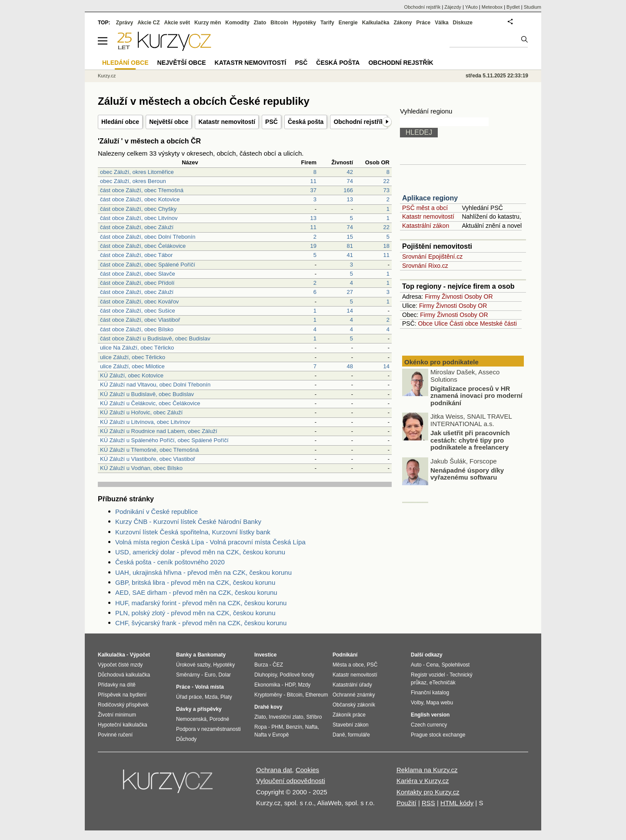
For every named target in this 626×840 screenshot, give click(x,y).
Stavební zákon (351, 725)
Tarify (327, 23)
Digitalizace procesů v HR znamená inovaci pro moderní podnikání (476, 397)
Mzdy (305, 685)
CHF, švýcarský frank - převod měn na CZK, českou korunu (201, 623)
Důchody (186, 739)
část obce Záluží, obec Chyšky (138, 209)
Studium (533, 7)
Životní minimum (117, 715)
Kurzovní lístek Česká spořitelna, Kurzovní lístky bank (193, 532)
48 (350, 366)
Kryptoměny (268, 695)
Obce (425, 323)
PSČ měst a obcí (425, 208)
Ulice (441, 323)
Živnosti (452, 297)
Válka (441, 23)
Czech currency (429, 725)
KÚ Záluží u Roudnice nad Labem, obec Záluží (159, 431)
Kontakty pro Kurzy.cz (428, 792)
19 (313, 246)
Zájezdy (453, 7)
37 (313, 190)
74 (350, 181)
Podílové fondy (297, 675)
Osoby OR (478, 297)
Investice (265, 655)
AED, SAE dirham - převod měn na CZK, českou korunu (196, 592)
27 (350, 292)
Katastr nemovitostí (227, 122)
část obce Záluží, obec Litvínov (139, 218)
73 (386, 190)
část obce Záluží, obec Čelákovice (143, 246)
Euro (210, 675)
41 (350, 255)
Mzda (211, 697)
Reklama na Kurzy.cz (427, 770)
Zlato (260, 23)
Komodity (237, 23)
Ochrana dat (274, 770)
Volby (417, 703)
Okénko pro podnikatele (441, 362)
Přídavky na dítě (117, 685)
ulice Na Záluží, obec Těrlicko (137, 348)
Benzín (294, 727)
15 (350, 237)
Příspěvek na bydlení (122, 695)
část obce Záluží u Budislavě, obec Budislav (155, 338)
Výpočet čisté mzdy (120, 665)
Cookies (307, 770)
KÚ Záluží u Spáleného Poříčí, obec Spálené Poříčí (164, 440)
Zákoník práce (349, 715)
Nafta (311, 727)
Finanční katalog (430, 693)
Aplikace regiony (430, 198)
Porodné (219, 719)
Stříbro (314, 717)
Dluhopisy (266, 675)
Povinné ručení (115, 735)
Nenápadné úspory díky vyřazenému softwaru (467, 475)
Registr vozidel (428, 675)
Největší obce (169, 122)
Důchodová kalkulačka (124, 675)
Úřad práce (189, 697)
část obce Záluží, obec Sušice (138, 311)
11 (313, 181)
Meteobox (492, 7)
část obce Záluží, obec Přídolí (137, 283)
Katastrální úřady (352, 685)
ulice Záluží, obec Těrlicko (133, 357)
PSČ (271, 122)
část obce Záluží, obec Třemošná (142, 190)
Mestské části (498, 323)
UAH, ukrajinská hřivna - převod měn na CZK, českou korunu (203, 572)
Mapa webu (440, 703)
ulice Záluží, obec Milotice (132, 366)
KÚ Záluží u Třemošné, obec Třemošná (149, 450)
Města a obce (348, 665)
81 (350, 246)
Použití (406, 803)
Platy (226, 697)
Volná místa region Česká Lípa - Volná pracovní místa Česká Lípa (210, 542)
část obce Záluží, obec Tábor (136, 255)
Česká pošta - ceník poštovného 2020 (170, 562)
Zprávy (125, 23)
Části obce (464, 323)
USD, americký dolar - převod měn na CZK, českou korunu (200, 552)
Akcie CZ (148, 23)
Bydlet (513, 7)
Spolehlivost (456, 665)
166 (348, 190)
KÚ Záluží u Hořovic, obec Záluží (141, 412)
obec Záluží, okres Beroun (133, 181)
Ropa (261, 727)
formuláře (359, 735)
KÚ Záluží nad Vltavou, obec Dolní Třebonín (155, 385)
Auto (416, 665)
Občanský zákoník (354, 705)
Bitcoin (279, 23)
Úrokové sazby (193, 665)
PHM (277, 727)
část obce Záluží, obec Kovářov (139, 302)
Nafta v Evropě (271, 735)
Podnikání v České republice (156, 512)
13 (350, 199)
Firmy (432, 297)
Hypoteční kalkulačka (122, 725)
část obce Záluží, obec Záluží (137, 227)
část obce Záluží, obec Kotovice (140, 199)
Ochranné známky (354, 695)
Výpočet (140, 655)
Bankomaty (211, 655)
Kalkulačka (376, 23)
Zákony (403, 23)
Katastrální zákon (426, 226)
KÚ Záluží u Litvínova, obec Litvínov (145, 422)
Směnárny (188, 675)
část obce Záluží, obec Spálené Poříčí (148, 265)
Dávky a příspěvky (199, 709)
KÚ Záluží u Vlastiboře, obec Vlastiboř (148, 459)
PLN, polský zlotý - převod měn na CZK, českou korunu (195, 613)
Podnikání (345, 655)
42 (350, 172)
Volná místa (209, 687)
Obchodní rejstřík (359, 122)
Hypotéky (304, 23)
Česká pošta (306, 122)
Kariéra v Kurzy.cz (423, 781)
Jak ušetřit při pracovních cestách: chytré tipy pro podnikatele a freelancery (470, 441)
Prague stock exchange (438, 735)
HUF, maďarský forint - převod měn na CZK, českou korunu (201, 603)
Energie (348, 23)
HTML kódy (457, 803)
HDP (290, 685)
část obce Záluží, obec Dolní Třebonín (148, 237)
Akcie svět (177, 23)
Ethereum (316, 695)
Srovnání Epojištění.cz (432, 257)
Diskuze (463, 23)
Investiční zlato (286, 717)
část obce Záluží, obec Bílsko (137, 329)
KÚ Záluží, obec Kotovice (132, 375)
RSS (428, 803)
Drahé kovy (268, 707)
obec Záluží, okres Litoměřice (137, 172)
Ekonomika (267, 685)
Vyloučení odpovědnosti (291, 781)
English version (430, 715)
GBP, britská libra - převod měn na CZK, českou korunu (195, 582)
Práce (424, 23)
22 (386, 181)
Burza (261, 665)
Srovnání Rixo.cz (425, 266)
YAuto (471, 7)
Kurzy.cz (107, 76)
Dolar (225, 675)
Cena (432, 665)
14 (350, 311)
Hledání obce (120, 122)
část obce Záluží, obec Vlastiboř (140, 320)
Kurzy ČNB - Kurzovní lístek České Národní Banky (188, 522)
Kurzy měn (208, 23)
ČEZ (278, 665)
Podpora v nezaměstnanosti (208, 729)
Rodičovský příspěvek (123, 705)
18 (386, 246)
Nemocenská (191, 719)
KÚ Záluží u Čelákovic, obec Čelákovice (150, 403)
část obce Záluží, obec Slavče (138, 274)
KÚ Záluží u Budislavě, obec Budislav (147, 394)
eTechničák (443, 683)
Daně (339, 735)
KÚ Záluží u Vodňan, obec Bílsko (141, 468)
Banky (184, 655)
